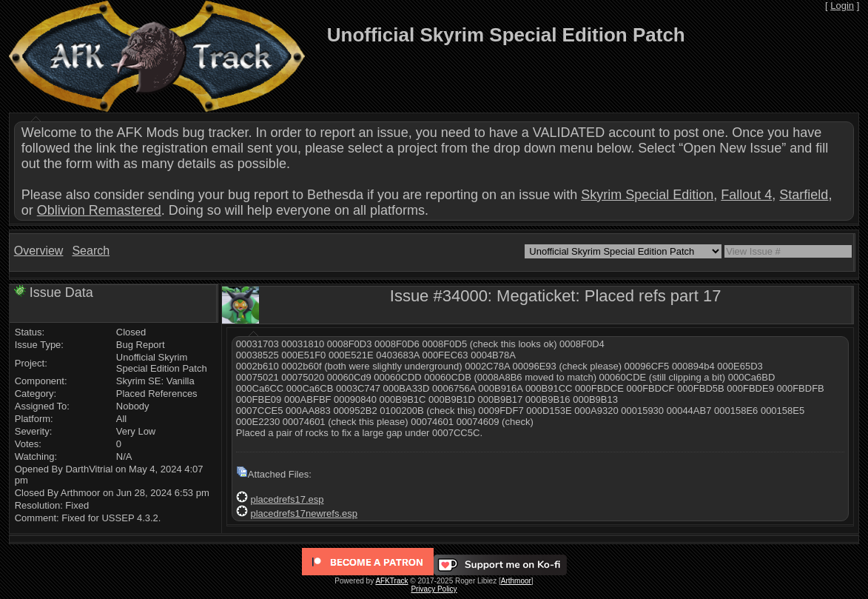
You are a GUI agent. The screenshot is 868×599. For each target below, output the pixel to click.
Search (91, 251)
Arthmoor (516, 581)
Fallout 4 (746, 195)
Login (842, 6)
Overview (39, 251)
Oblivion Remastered (99, 210)
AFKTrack (391, 581)
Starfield (804, 195)
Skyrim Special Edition (647, 195)
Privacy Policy (434, 589)
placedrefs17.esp (287, 499)
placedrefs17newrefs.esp (304, 513)
